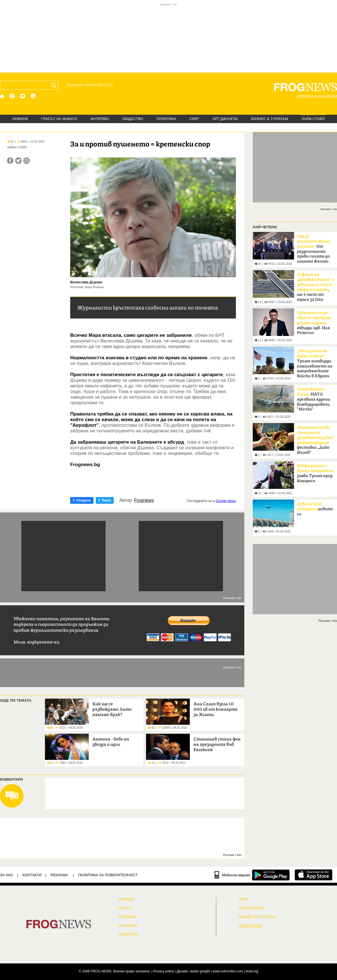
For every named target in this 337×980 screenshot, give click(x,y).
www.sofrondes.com (228, 971)
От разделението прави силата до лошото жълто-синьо (313, 250)
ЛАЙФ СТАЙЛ (313, 119)
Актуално (128, 926)
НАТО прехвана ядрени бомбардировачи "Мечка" (314, 399)
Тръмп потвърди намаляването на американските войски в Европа (315, 363)
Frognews (144, 500)
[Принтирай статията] (27, 161)
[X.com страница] (23, 96)
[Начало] (2, 96)
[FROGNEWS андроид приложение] (271, 875)
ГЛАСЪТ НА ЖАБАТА (59, 119)
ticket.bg (252, 971)
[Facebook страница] (12, 96)
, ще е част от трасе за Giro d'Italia (316, 289)
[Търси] (54, 85)
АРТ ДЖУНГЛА (225, 119)
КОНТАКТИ (32, 875)
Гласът (125, 908)
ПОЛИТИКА (166, 119)
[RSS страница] (33, 96)
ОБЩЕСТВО (133, 119)
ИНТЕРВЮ (100, 119)
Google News (226, 501)
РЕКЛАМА (59, 875)
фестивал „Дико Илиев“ (315, 440)
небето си (315, 509)
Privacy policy (164, 971)
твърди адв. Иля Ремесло (314, 323)
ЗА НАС (7, 875)
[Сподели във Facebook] (10, 161)
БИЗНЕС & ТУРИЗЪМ (270, 119)
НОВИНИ (20, 119)
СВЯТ (194, 119)
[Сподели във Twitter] (18, 161)
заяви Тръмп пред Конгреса (316, 473)
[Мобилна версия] (232, 875)
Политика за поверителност (108, 875)
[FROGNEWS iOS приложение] (314, 875)
